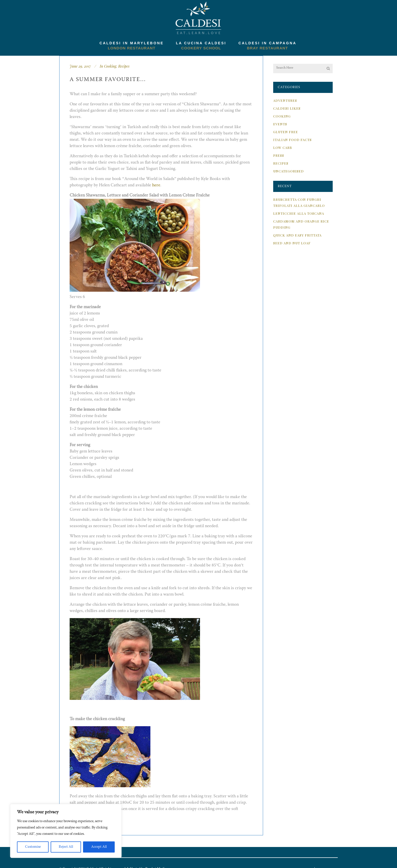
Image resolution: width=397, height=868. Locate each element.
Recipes (124, 66)
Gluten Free (286, 132)
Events (280, 124)
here (156, 185)
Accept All (99, 847)
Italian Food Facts (292, 140)
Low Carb (283, 147)
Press (279, 155)
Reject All (66, 847)
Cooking (110, 66)
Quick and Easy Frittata (297, 235)
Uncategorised (289, 171)
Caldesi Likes (287, 108)
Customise (33, 847)
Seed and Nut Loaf (292, 243)
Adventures (285, 100)
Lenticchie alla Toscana (299, 213)
